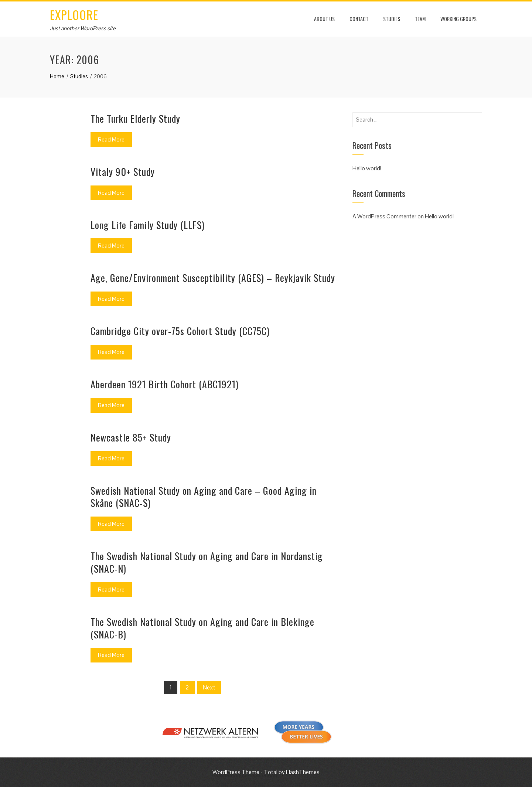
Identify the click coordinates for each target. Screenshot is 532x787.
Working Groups (458, 19)
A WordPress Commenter (384, 216)
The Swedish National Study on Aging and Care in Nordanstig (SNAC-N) (207, 562)
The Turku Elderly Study (135, 118)
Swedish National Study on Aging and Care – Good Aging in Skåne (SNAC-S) (204, 497)
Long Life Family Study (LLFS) (148, 225)
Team (420, 19)
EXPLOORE (74, 15)
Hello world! (367, 168)
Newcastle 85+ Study (131, 437)
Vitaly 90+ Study (123, 172)
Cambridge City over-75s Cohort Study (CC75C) (180, 331)
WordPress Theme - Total (245, 772)
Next (209, 687)
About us (324, 19)
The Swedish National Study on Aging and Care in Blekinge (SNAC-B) (202, 628)
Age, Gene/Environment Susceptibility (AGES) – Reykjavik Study (213, 278)
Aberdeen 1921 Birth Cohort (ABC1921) (165, 384)
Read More (111, 139)
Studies (392, 19)
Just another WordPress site (83, 28)
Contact (359, 19)
